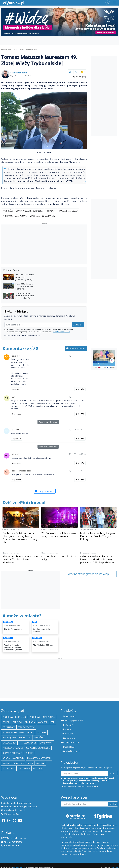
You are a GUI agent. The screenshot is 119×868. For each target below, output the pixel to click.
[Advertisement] (44, 244)
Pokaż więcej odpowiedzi (48, 422)
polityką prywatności (61, 332)
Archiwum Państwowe (15, 216)
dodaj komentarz (76, 348)
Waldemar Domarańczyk (43, 216)
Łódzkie (29, 753)
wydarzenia (9, 769)
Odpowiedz (16, 389)
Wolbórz (41, 732)
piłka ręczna (9, 738)
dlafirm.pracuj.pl (71, 742)
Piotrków (8, 211)
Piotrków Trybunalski (14, 717)
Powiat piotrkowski (13, 732)
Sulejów (17, 722)
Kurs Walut (68, 734)
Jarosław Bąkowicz (13, 748)
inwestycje (25, 738)
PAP (53, 722)
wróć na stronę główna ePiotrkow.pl (89, 574)
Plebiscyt (51, 211)
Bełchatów (9, 727)
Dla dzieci (8, 638)
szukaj (113, 804)
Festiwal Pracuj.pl (71, 751)
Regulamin (68, 725)
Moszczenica (9, 743)
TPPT (62, 216)
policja (6, 722)
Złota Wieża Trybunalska (29, 211)
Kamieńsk (39, 738)
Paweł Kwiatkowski (19, 73)
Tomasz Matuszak (68, 211)
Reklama (67, 729)
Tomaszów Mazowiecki (39, 758)
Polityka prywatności (73, 720)
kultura (37, 769)
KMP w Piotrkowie (12, 753)
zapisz (113, 773)
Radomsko (24, 769)
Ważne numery (70, 716)
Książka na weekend (13, 758)
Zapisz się (78, 325)
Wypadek (43, 722)
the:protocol (69, 747)
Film (35, 622)
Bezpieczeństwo (26, 727)
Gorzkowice (46, 743)
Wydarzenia (19, 49)
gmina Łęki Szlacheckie (38, 748)
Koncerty (8, 622)
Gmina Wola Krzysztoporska (18, 763)
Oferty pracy (69, 738)
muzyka (40, 763)
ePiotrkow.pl (6, 49)
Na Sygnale (49, 717)
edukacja (30, 722)
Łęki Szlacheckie (28, 743)
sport (30, 732)
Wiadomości (31, 49)
